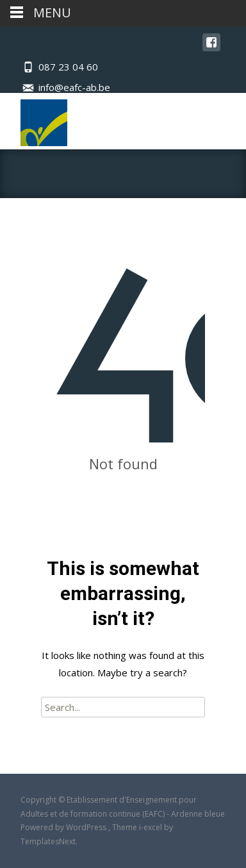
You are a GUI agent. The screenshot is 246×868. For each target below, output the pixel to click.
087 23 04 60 (68, 67)
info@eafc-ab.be (74, 87)
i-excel (152, 827)
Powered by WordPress (64, 827)
